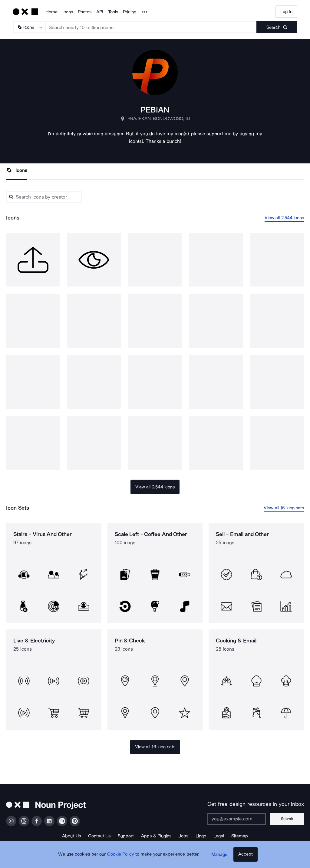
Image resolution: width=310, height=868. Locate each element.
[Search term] (151, 27)
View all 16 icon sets (284, 508)
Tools (113, 12)
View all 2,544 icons (284, 218)
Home (51, 12)
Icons (68, 12)
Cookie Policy (122, 857)
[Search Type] (29, 27)
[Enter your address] (239, 819)
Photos (85, 12)
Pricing (130, 12)
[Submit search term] (277, 27)
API (100, 12)
